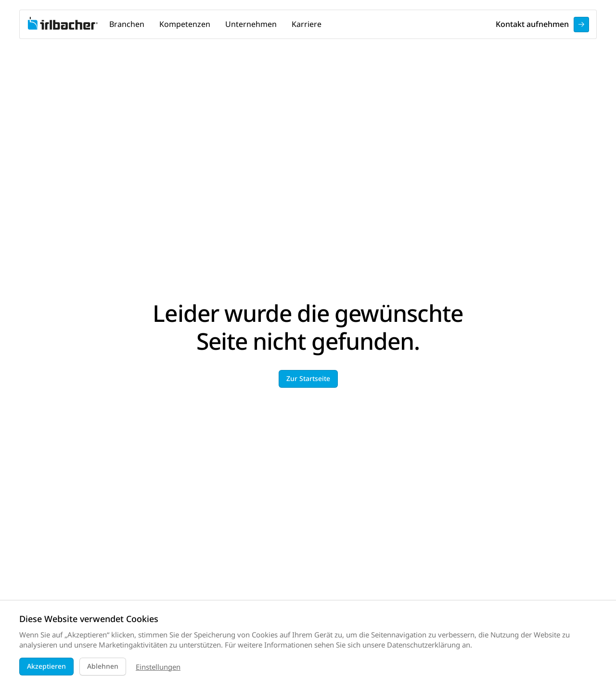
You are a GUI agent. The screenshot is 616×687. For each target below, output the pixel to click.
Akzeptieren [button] (46, 666)
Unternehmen (251, 24)
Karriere (307, 24)
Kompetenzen (185, 24)
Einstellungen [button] (158, 667)
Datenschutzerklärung (423, 645)
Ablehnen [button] (103, 666)
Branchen (127, 24)
